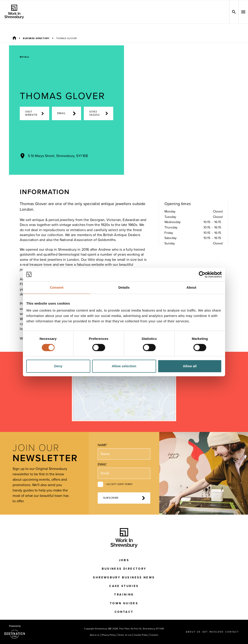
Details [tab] (124, 287)
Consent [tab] (57, 287)
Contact (124, 612)
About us (95, 635)
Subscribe (124, 498)
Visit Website (34, 113)
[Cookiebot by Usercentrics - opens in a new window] (202, 274)
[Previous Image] (173, 167)
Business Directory (36, 38)
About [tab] (191, 287)
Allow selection (124, 366)
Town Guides (124, 603)
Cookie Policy (141, 635)
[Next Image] (190, 167)
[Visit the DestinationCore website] (15, 632)
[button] (243, 12)
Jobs (124, 560)
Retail (25, 57)
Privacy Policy (109, 635)
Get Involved (213, 632)
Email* (102, 464)
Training (124, 595)
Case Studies (124, 586)
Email (67, 113)
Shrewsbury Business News (124, 578)
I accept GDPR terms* (119, 484)
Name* (103, 445)
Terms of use (125, 635)
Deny (58, 366)
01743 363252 (99, 113)
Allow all (190, 366)
